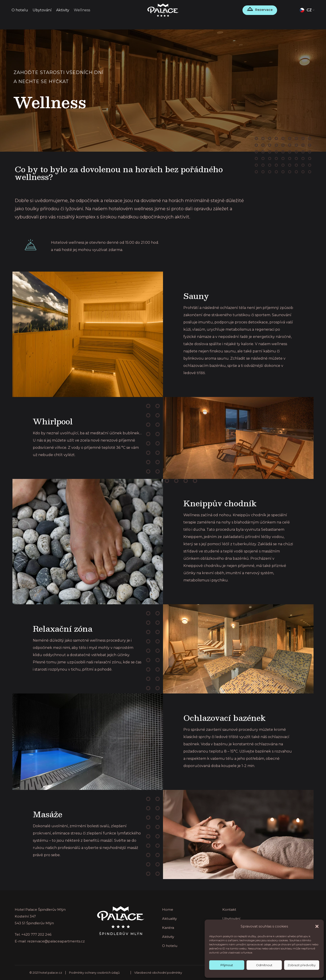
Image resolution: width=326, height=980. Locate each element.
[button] (317, 926)
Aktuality (169, 919)
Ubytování (231, 919)
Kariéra (168, 928)
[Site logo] (163, 10)
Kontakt (229, 909)
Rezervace (264, 10)
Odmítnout (264, 965)
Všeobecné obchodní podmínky (158, 973)
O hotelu (170, 946)
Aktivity (168, 937)
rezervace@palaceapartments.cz (56, 941)
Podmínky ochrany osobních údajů (94, 973)
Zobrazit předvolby (302, 965)
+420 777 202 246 (36, 934)
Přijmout (227, 965)
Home (168, 909)
